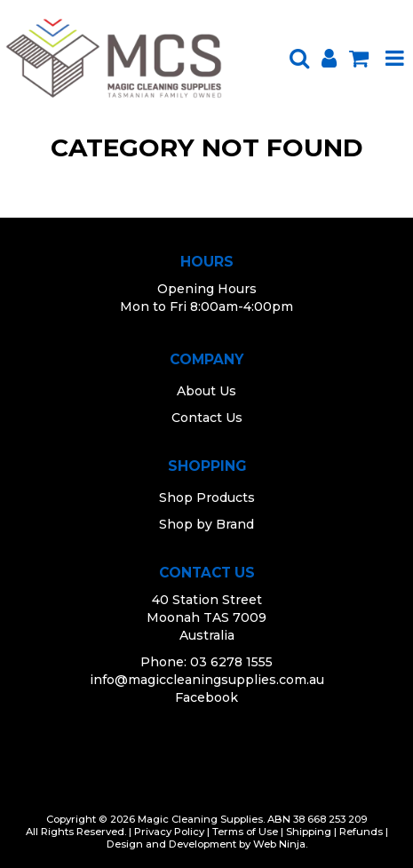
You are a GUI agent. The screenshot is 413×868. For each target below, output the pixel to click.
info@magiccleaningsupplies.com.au (207, 680)
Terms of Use (245, 832)
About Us (206, 391)
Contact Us (207, 418)
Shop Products (207, 498)
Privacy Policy (169, 832)
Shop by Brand (206, 524)
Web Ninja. (280, 844)
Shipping (309, 832)
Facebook (206, 697)
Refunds (361, 832)
